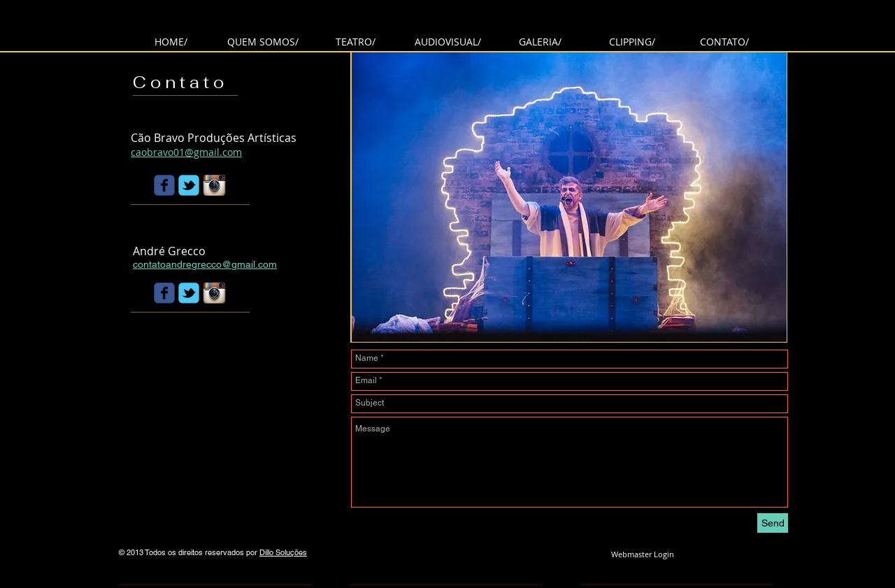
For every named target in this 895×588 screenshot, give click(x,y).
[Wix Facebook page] (164, 185)
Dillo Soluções (283, 552)
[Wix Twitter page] (189, 185)
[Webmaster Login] (642, 554)
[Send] (773, 523)
